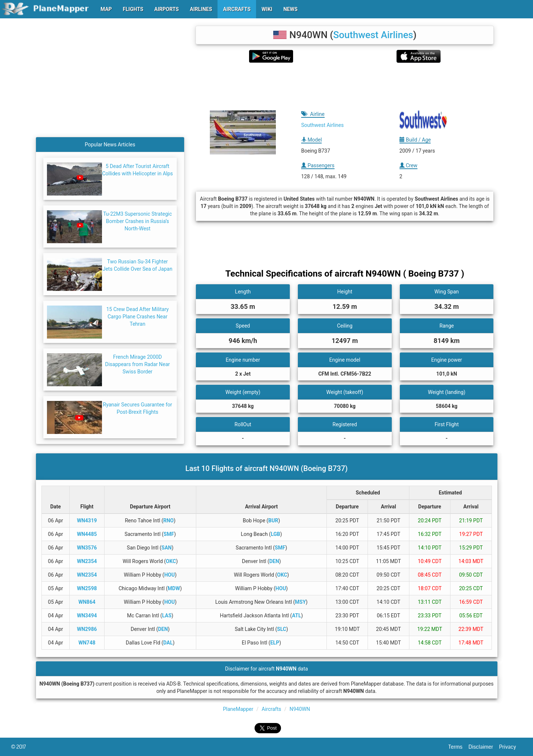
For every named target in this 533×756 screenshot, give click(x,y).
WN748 (87, 643)
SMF (169, 534)
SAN (167, 548)
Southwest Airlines (373, 35)
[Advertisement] (345, 87)
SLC (282, 629)
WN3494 (87, 616)
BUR (273, 521)
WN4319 (87, 521)
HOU (170, 575)
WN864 (87, 602)
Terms (459, 747)
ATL (297, 616)
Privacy (511, 747)
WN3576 (87, 548)
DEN (274, 561)
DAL (168, 643)
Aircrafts (271, 709)
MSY (300, 602)
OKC (171, 561)
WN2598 (87, 588)
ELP (275, 643)
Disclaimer (484, 747)
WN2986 (87, 629)
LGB (275, 534)
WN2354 (87, 561)
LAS (167, 616)
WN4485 (87, 534)
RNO (169, 521)
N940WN (300, 709)
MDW (174, 588)
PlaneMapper (238, 709)
